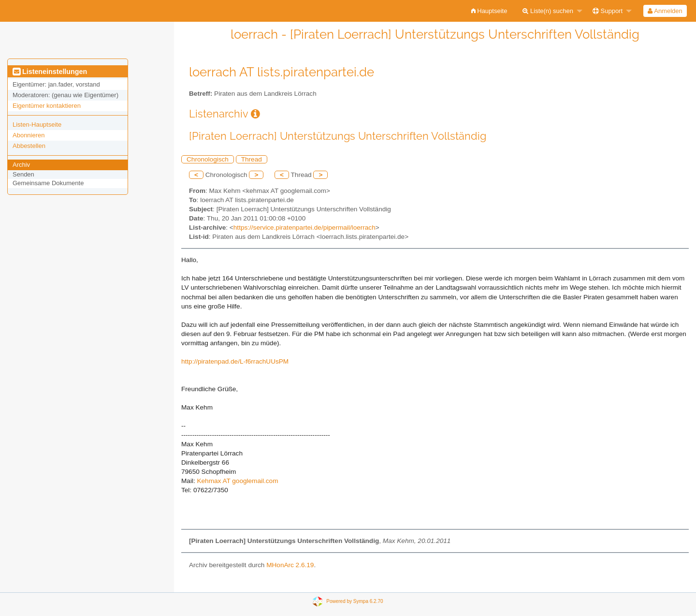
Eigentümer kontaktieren (47, 106)
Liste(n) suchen (548, 11)
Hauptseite (489, 11)
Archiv (21, 165)
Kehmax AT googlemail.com (237, 481)
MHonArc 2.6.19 (290, 565)
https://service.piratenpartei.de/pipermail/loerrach (304, 227)
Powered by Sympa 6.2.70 (355, 601)
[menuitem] (489, 11)
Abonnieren (29, 135)
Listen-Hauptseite (37, 125)
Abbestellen (29, 146)
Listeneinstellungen (50, 72)
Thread (252, 159)
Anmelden (665, 11)
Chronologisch (208, 159)
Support (608, 11)
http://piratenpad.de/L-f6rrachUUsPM (235, 361)
